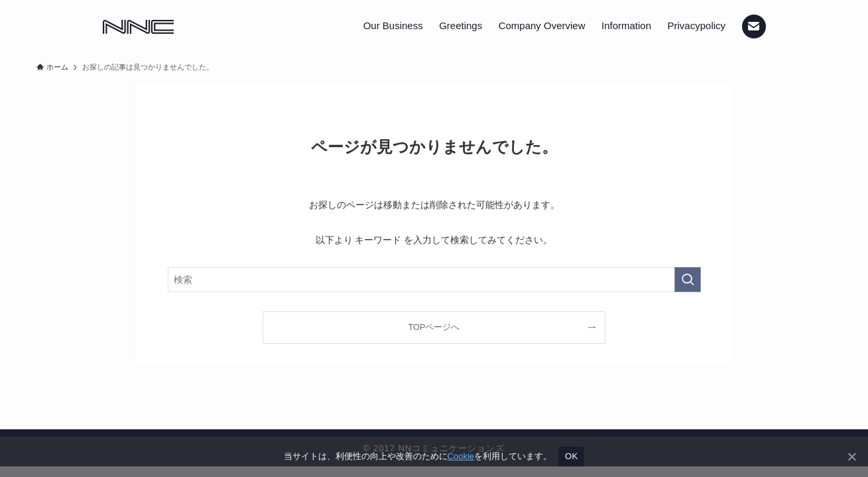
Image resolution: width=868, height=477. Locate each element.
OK (571, 456)
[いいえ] (851, 456)
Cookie (461, 456)
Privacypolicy (697, 26)
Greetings (461, 26)
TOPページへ (434, 327)
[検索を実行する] (688, 280)
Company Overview (542, 26)
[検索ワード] (434, 280)
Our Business (393, 26)
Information (626, 26)
